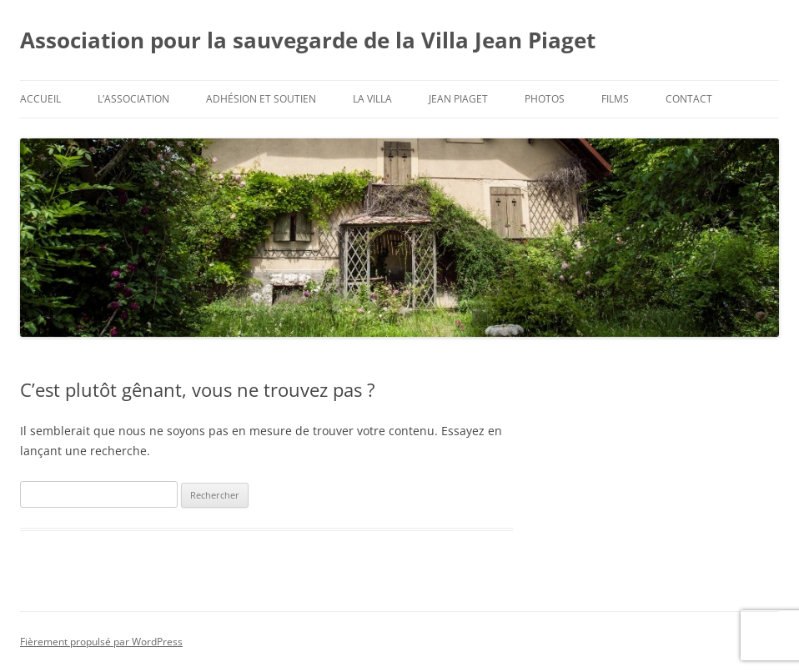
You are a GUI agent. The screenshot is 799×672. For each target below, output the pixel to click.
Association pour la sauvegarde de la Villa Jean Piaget (308, 40)
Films (615, 99)
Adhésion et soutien (261, 99)
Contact (689, 99)
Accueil (40, 99)
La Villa (372, 99)
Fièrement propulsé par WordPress (101, 642)
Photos (545, 99)
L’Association (133, 99)
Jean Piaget (458, 99)
